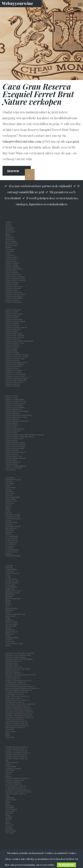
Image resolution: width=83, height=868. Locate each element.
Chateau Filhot (11, 351)
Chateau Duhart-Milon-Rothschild (19, 341)
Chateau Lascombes (13, 782)
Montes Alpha (11, 831)
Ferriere (9, 505)
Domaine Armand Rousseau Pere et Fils (21, 675)
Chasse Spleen (11, 261)
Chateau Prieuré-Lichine (15, 442)
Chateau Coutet (12, 312)
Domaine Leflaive (12, 665)
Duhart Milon (11, 499)
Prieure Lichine (12, 622)
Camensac (10, 251)
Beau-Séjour (10, 232)
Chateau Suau (11, 460)
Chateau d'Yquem (12, 345)
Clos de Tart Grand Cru (14, 719)
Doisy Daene (10, 493)
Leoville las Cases (12, 581)
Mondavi (9, 819)
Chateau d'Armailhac (14, 319)
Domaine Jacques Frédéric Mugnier (19, 659)
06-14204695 (70, 141)
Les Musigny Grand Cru (15, 694)
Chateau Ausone (12, 265)
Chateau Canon (12, 290)
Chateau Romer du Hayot (15, 452)
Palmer (9, 604)
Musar (8, 815)
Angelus (9, 222)
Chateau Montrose (13, 419)
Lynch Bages (10, 585)
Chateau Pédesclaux (13, 431)
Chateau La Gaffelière (14, 370)
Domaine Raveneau (13, 677)
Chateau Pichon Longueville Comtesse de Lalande (25, 435)
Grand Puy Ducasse (13, 515)
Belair (8, 234)
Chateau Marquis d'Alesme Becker (19, 415)
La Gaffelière (10, 544)
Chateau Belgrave (12, 273)
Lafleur (9, 764)
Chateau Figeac (11, 349)
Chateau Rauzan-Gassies (15, 446)
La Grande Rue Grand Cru (16, 786)
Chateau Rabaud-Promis (15, 444)
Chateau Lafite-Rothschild (16, 380)
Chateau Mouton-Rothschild (17, 421)
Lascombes (10, 571)
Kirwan (9, 534)
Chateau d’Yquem (12, 316)
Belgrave (9, 236)
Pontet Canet (11, 616)
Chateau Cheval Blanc (14, 296)
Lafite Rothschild (12, 762)
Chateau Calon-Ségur (14, 286)
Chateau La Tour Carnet (15, 376)
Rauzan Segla (11, 626)
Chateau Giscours (12, 353)
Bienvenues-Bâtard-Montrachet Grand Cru (22, 688)
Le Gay (9, 575)
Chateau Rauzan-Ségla (15, 448)
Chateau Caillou (12, 284)
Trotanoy (9, 639)
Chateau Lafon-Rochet (14, 382)
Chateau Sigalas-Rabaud (15, 458)
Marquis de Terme (13, 593)
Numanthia (10, 811)
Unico (8, 803)
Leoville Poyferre (12, 583)
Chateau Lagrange (13, 384)
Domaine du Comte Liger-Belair (18, 669)
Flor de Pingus (11, 800)
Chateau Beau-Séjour (14, 269)
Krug (7, 735)
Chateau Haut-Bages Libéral (17, 362)
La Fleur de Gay (12, 540)
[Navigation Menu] (80, 4)
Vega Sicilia (10, 807)
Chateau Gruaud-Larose (15, 358)
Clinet (8, 774)
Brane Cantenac (12, 245)
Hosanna (9, 532)
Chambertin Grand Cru (15, 702)
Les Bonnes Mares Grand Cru (17, 692)
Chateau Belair (11, 271)
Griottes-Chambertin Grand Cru (18, 708)
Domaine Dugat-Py (13, 673)
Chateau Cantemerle (14, 292)
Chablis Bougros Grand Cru (16, 749)
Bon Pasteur (10, 239)
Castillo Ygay (10, 798)
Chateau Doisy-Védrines (15, 337)
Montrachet (10, 595)
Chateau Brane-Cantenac (16, 280)
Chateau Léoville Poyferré (15, 403)
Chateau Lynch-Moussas (15, 407)
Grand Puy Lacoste (13, 517)
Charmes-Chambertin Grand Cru (19, 710)
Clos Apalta (10, 833)
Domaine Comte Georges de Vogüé (18, 655)
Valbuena (10, 805)
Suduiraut (10, 634)
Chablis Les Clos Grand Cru (16, 751)
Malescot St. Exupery (14, 591)
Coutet (8, 485)
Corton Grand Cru (13, 679)
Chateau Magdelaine (14, 409)
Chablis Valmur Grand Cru (16, 757)
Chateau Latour (12, 396)
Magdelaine (10, 589)
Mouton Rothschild (13, 599)
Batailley (9, 226)
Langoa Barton (12, 569)
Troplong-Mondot (12, 638)
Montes (8, 823)
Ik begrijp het (67, 865)
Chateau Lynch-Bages (14, 405)
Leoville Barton (12, 579)
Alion (8, 796)
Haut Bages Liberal (13, 526)
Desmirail (10, 491)
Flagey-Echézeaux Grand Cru (17, 696)
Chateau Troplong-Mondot (16, 466)
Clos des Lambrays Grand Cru (17, 725)
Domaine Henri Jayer (14, 661)
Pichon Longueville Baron (16, 614)
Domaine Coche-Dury (14, 667)
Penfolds (9, 817)
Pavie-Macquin (12, 608)
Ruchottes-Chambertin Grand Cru (19, 716)
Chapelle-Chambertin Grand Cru (19, 714)
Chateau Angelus (12, 263)
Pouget (8, 618)
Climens (9, 772)
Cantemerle (10, 255)
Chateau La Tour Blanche (16, 374)
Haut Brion (10, 530)
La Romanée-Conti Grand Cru (17, 790)
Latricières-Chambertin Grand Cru (19, 718)
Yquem (8, 645)
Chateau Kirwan (12, 368)
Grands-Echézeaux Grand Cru (17, 700)
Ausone (8, 224)
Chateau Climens (12, 300)
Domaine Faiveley (12, 671)
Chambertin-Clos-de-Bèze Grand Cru (20, 704)
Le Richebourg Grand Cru (16, 788)
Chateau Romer (12, 454)
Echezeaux (10, 503)
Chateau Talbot (12, 464)
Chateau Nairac (12, 423)
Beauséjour (10, 230)
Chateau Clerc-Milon (14, 298)
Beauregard (10, 228)
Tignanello (10, 737)
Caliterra (9, 827)
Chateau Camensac (13, 288)
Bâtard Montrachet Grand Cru (17, 684)
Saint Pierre (10, 630)
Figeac (8, 507)
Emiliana (9, 829)
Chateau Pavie (11, 427)
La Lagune (10, 546)
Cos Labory (10, 483)
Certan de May (12, 259)
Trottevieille (10, 641)
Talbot (8, 636)
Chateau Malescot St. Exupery (17, 411)
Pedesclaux (10, 610)
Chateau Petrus (12, 433)
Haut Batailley (12, 528)
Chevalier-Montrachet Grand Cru (19, 690)
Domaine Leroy (11, 663)
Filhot (8, 509)
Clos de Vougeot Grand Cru (16, 794)
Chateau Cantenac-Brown (16, 294)
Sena (7, 821)
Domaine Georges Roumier (16, 657)
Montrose (9, 597)
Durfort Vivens (11, 501)
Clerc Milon (10, 770)
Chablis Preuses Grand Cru (16, 755)
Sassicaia (9, 554)
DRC (7, 760)
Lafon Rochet (11, 766)
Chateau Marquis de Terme (16, 417)
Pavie (7, 606)
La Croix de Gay (12, 538)
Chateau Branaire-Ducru (15, 278)
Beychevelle (10, 237)
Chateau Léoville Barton (15, 399)
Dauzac (8, 489)
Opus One (10, 813)
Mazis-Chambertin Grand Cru (18, 706)
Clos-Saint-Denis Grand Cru (17, 721)
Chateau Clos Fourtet (14, 302)
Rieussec (9, 628)
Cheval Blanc (11, 470)
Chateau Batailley (13, 267)
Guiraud (9, 524)
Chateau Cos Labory (13, 310)
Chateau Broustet (12, 282)
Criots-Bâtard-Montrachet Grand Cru (20, 686)
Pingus (8, 801)
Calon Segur (11, 249)
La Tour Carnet (12, 552)
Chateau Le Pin (12, 398)
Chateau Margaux (13, 413)
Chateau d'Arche (12, 317)
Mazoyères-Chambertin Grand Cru (19, 712)
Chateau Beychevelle (14, 275)
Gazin (8, 511)
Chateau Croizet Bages (14, 314)
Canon (8, 253)
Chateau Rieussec (12, 450)
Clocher (9, 776)
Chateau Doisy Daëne (14, 333)
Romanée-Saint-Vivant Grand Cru (19, 792)
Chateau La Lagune (13, 372)
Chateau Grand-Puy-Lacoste (17, 357)
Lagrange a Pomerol (14, 768)
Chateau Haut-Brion (14, 366)
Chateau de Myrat (13, 325)
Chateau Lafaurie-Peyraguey (17, 378)
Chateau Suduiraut (13, 462)
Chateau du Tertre (13, 339)
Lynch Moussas (12, 587)
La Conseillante (12, 536)
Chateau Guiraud (12, 360)
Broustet (9, 247)
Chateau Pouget (12, 440)
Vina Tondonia (11, 809)
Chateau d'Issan (12, 331)
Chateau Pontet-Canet (14, 438)
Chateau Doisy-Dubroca (15, 335)
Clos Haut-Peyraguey (14, 479)
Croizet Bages (11, 487)
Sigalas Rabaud (12, 632)
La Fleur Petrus (12, 542)
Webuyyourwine (17, 3)
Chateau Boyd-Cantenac (15, 277)
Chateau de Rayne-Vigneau (16, 327)
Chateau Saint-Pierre (14, 456)
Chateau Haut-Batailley (15, 364)
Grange (9, 520)
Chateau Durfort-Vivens (15, 343)
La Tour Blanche (12, 550)
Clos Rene (10, 481)
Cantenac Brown (12, 257)
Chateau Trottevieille (14, 468)
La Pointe (10, 548)
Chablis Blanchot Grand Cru (17, 747)
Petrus (8, 612)
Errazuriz (10, 825)
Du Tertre (10, 495)
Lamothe (9, 567)
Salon (8, 733)
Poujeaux (10, 620)
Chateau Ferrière (12, 347)
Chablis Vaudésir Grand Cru (17, 759)
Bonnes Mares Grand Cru (15, 727)
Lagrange (10, 565)
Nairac (9, 600)
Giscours (9, 513)
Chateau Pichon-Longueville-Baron (19, 437)
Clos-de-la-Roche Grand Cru (17, 723)
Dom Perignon (11, 731)
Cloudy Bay (10, 729)
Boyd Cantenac (12, 241)
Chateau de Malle (12, 323)
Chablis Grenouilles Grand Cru (18, 753)
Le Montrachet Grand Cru (16, 682)
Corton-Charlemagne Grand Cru (18, 680)
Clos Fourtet (10, 478)
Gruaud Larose (12, 522)
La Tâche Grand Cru (14, 784)
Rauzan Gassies (12, 624)
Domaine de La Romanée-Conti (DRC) (20, 653)
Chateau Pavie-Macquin (15, 429)
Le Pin (8, 577)
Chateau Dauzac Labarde (16, 321)
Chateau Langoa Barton (15, 780)
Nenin (8, 602)
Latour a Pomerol (13, 573)
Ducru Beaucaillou (13, 497)
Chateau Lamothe (13, 386)
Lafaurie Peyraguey (14, 556)
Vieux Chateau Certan (15, 643)
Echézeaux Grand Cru (14, 698)
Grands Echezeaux (13, 518)
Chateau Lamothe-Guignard (17, 778)
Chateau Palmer (12, 425)
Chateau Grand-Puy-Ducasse (17, 355)
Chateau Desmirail (13, 329)
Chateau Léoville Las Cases (16, 401)
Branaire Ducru (12, 243)
